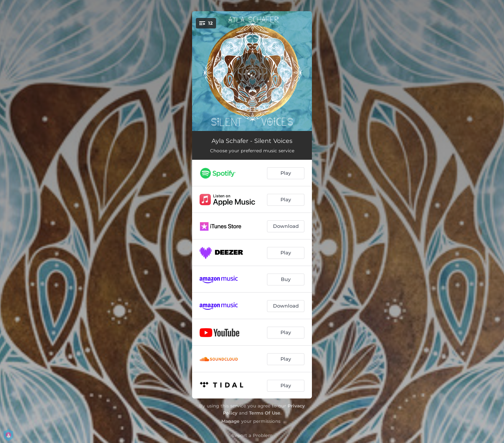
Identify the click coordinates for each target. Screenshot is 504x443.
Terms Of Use (265, 413)
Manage (230, 421)
